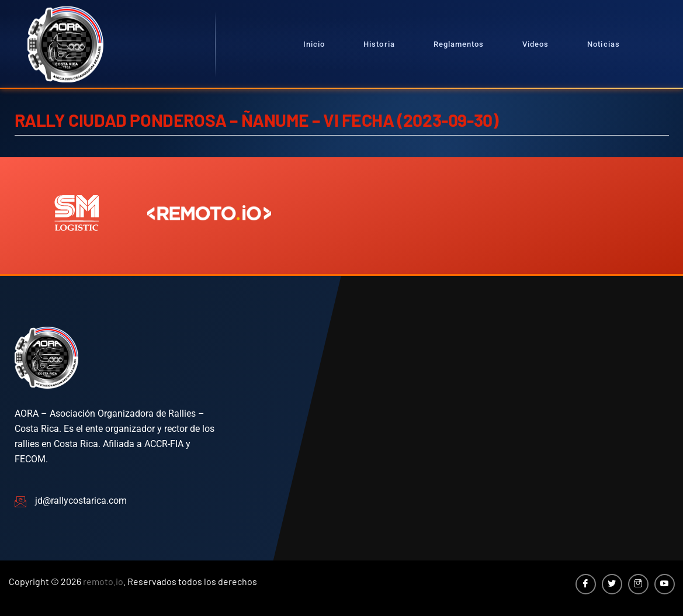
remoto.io (103, 581)
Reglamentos (459, 44)
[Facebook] (586, 584)
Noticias (603, 44)
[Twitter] (612, 584)
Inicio (314, 44)
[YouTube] (665, 584)
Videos (535, 44)
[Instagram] (638, 584)
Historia (379, 44)
